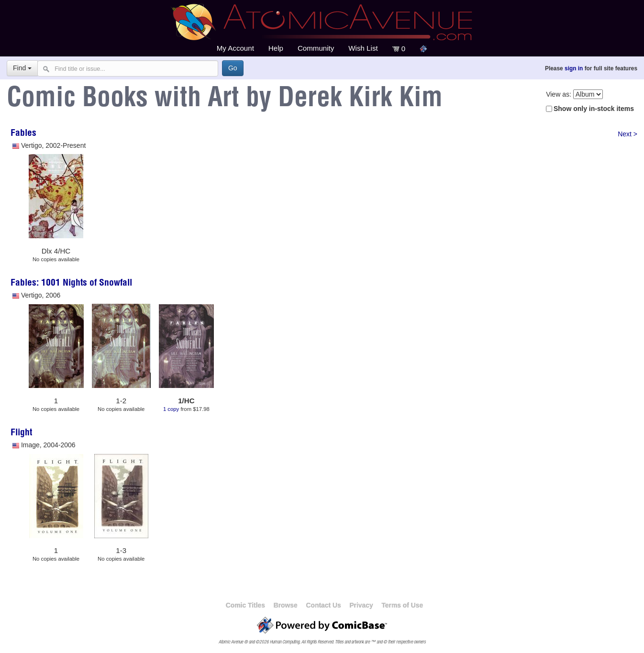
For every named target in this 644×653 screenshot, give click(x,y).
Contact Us (323, 605)
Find (22, 68)
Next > (627, 134)
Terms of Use (402, 605)
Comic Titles (245, 605)
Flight (21, 433)
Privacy (361, 605)
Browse (286, 605)
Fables (23, 134)
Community (316, 48)
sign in (574, 68)
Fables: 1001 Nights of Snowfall (71, 284)
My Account (235, 48)
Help (276, 48)
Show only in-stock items (594, 109)
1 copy (171, 409)
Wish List (363, 48)
